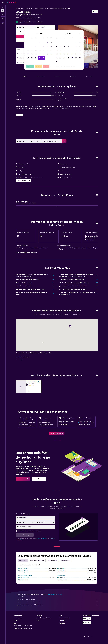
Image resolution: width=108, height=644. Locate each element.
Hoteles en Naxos (62, 580)
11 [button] (47, 46)
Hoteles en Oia (61, 573)
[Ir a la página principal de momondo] (11, 2)
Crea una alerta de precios (85, 423)
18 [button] (47, 50)
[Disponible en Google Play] (87, 619)
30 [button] (40, 58)
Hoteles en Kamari (62, 578)
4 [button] (47, 42)
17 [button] (44, 50)
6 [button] (28, 46)
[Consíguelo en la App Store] (87, 622)
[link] (57, 433)
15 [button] (36, 50)
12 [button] (51, 46)
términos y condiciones (42, 538)
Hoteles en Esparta (23, 580)
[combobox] (37, 518)
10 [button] (44, 46)
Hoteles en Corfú (62, 571)
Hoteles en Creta (49, 8)
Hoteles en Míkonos (23, 571)
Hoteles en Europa (29, 8)
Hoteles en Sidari (61, 575)
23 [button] (40, 54)
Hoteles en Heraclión (23, 578)
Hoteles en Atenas (22, 569)
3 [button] (44, 42)
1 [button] (36, 42)
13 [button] (28, 50)
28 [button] (32, 58)
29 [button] (36, 58)
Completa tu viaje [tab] (66, 560)
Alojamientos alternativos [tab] (37, 560)
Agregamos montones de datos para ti (58, 602)
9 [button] (40, 46)
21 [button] (32, 54)
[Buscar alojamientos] (3, 11)
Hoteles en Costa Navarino (25, 575)
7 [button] (32, 46)
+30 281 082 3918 (21, 20)
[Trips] (3, 19)
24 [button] (44, 54)
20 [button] (28, 54)
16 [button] (40, 50)
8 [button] (36, 46)
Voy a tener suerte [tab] (52, 560)
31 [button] (44, 58)
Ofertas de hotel (19, 8)
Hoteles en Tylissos (59, 8)
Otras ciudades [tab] (23, 560)
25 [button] (47, 54)
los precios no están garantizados (54, 594)
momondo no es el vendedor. (58, 599)
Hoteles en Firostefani (23, 573)
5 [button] (51, 42)
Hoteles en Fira (61, 569)
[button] (3, 2)
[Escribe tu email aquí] (37, 527)
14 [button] (32, 50)
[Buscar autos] (3, 14)
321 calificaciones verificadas (34, 22)
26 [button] (51, 54)
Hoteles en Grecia (39, 8)
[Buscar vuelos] (3, 7)
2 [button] (40, 42)
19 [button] (51, 50)
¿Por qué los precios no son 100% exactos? (58, 605)
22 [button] (36, 54)
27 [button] (28, 58)
